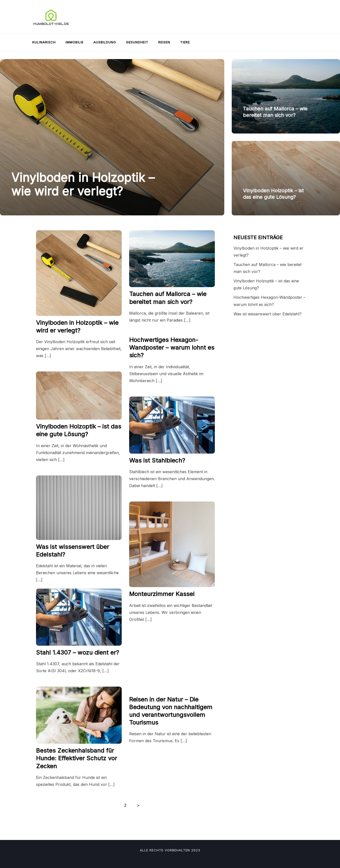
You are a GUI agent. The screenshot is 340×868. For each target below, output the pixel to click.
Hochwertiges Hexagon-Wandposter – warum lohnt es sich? (172, 348)
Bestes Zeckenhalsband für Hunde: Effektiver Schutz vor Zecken (76, 758)
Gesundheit (137, 42)
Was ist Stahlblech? (157, 460)
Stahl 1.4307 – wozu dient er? (77, 652)
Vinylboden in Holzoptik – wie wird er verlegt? (83, 184)
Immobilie (75, 42)
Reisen (164, 42)
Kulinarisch (44, 42)
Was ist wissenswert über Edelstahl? (267, 314)
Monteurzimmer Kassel (162, 594)
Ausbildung (105, 42)
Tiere (185, 42)
